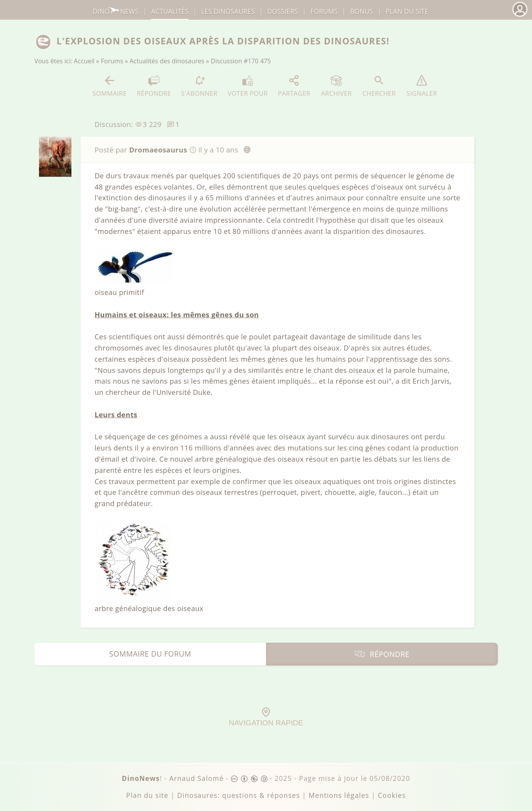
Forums (112, 61)
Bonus (362, 11)
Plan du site (407, 11)
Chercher (379, 86)
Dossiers (282, 11)
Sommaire (109, 86)
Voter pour (248, 86)
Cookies (392, 795)
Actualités (170, 11)
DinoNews (116, 11)
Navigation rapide (266, 717)
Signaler (422, 86)
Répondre (154, 86)
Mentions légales (339, 795)
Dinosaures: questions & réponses (239, 795)
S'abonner (199, 86)
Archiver (336, 86)
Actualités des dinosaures (167, 61)
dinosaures (228, 11)
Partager (294, 86)
